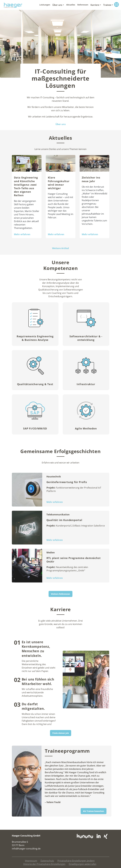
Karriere (95, 5)
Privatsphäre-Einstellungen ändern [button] (76, 861)
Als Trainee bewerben (94, 811)
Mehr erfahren (22, 234)
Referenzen (83, 5)
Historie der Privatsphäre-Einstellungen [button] (44, 864)
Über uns (57, 5)
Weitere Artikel (60, 248)
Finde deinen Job (61, 733)
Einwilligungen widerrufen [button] (83, 864)
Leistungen (45, 5)
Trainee (107, 5)
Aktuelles (71, 5)
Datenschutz (47, 861)
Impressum (31, 861)
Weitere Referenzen (60, 594)
